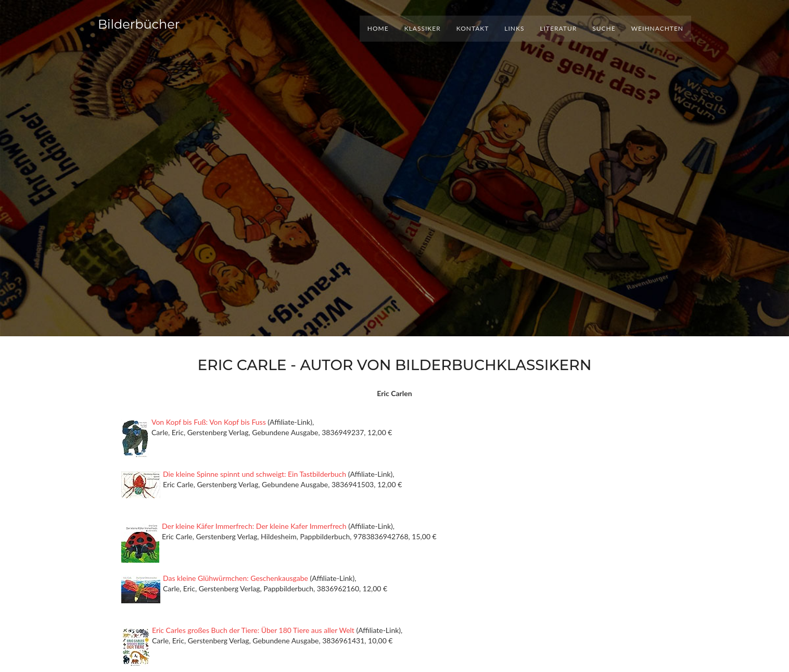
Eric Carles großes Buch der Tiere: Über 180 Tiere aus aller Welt (253, 630)
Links (514, 28)
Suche (604, 28)
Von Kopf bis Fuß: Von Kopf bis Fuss (209, 422)
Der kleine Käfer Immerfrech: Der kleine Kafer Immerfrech (254, 526)
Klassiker (423, 28)
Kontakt (473, 28)
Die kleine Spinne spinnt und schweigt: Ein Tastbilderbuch (254, 474)
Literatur (558, 28)
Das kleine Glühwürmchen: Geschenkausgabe (236, 578)
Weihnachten (657, 28)
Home (378, 28)
